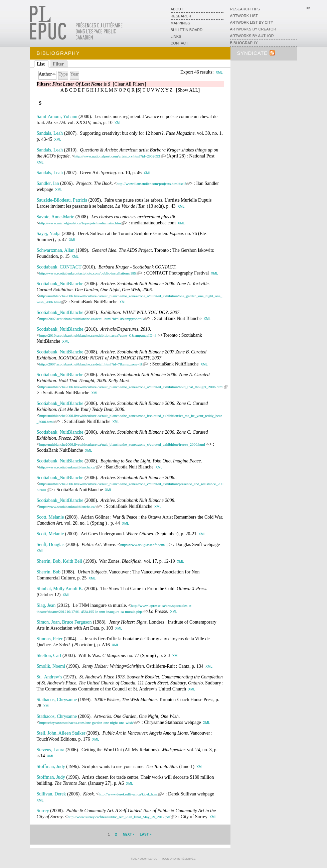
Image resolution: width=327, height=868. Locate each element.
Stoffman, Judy (51, 767)
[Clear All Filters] (130, 84)
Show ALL (188, 90)
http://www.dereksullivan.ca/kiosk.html (128, 794)
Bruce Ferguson (77, 622)
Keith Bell (72, 561)
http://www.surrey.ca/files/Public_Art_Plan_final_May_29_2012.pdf (119, 817)
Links (176, 36)
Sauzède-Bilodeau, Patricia (62, 200)
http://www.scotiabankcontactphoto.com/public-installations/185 (87, 273)
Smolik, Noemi (51, 666)
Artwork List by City (252, 22)
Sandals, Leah (50, 133)
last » (146, 834)
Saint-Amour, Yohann (57, 117)
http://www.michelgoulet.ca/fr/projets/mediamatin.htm (80, 223)
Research (181, 16)
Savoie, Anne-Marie (56, 217)
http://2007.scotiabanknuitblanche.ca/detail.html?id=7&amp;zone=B (90, 364)
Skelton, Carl (49, 656)
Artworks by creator (253, 29)
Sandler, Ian (48, 183)
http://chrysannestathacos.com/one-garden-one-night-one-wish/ (86, 723)
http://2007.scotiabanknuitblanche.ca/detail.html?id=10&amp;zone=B (91, 319)
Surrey (43, 811)
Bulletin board (187, 30)
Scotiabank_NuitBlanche (60, 284)
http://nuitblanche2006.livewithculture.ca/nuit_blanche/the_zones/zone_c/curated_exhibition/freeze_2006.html (122, 444)
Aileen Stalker (72, 733)
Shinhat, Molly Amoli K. (60, 589)
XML (219, 72)
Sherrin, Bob (49, 561)
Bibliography (244, 43)
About (177, 9)
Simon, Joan (48, 622)
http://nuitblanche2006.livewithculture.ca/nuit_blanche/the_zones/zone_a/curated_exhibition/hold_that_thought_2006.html (131, 387)
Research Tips (245, 9)
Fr (308, 8)
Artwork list (244, 16)
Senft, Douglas (51, 545)
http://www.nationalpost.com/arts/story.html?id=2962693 (117, 156)
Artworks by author (252, 36)
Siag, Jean (46, 605)
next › (128, 834)
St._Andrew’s (50, 677)
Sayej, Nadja (49, 234)
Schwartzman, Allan (56, 250)
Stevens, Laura (51, 750)
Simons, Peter (50, 639)
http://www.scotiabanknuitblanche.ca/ (67, 467)
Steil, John (47, 733)
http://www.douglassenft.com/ (143, 545)
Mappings (181, 23)
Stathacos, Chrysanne (57, 700)
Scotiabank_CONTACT (59, 267)
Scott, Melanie (50, 517)
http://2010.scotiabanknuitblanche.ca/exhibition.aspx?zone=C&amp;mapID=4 (98, 335)
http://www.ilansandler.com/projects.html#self (151, 184)
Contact (180, 43)
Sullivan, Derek (51, 794)
